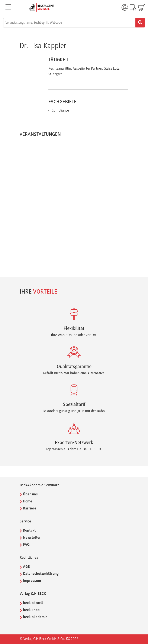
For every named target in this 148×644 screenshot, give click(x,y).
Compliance (60, 111)
